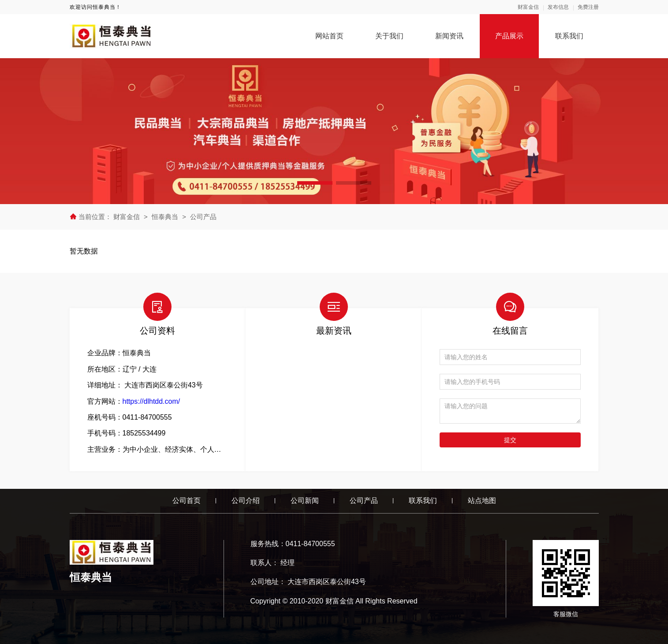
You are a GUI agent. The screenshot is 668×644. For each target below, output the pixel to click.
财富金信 (528, 7)
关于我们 (389, 36)
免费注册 (588, 7)
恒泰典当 (165, 217)
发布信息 (558, 7)
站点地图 (482, 501)
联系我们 (569, 36)
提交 (510, 440)
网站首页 (329, 36)
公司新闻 (305, 501)
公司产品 (203, 217)
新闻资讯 (449, 36)
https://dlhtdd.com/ (151, 401)
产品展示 (509, 36)
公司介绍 (246, 501)
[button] (315, 183)
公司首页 (187, 501)
